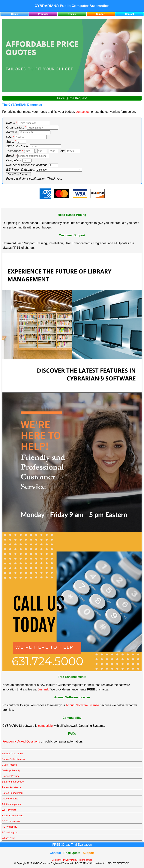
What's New (8, 838)
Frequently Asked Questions (21, 741)
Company (57, 860)
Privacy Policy (70, 860)
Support (101, 14)
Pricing (72, 14)
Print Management (12, 804)
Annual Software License (82, 705)
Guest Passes (9, 765)
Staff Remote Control (13, 782)
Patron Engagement (13, 793)
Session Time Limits (13, 753)
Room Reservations (12, 815)
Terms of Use (86, 860)
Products (43, 14)
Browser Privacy (10, 776)
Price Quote (72, 853)
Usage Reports (10, 799)
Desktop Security (11, 770)
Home (15, 14)
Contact (130, 14)
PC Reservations (11, 821)
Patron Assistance (11, 787)
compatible (45, 726)
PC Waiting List (10, 832)
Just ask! (44, 689)
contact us (83, 112)
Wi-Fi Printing (9, 810)
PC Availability (9, 827)
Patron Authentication (13, 759)
